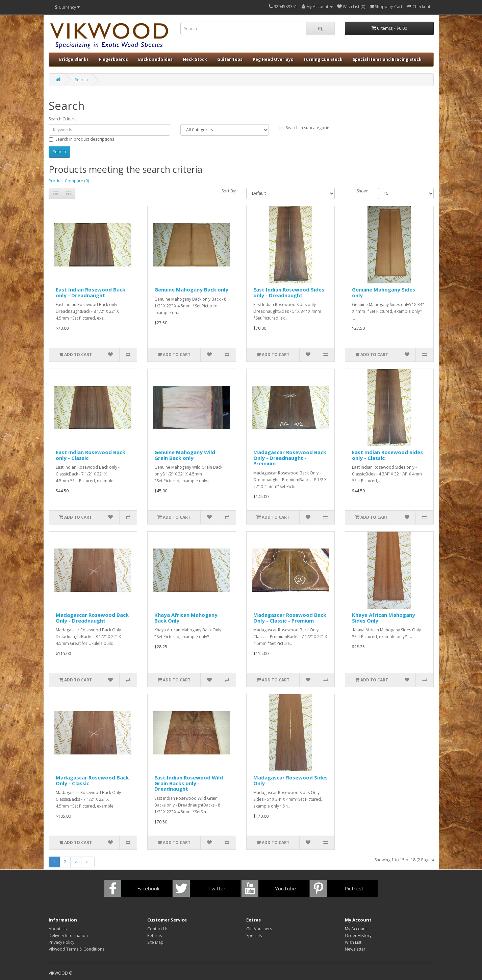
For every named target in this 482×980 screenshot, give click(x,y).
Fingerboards (113, 59)
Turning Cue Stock (323, 59)
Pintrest (354, 888)
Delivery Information (68, 936)
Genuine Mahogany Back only (191, 289)
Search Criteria (63, 119)
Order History (358, 936)
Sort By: (229, 191)
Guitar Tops (230, 59)
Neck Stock (195, 59)
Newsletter (355, 949)
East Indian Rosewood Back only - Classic (91, 455)
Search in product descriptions (81, 139)
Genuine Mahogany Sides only (384, 292)
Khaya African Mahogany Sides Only (384, 618)
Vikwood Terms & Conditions (77, 949)
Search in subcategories (305, 128)
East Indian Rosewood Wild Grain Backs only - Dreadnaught (189, 783)
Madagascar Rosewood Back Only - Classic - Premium (290, 618)
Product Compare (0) (69, 181)
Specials (254, 936)
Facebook (148, 888)
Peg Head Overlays (273, 59)
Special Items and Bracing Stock (387, 59)
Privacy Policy (61, 942)
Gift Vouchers (259, 929)
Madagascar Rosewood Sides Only (290, 780)
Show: (362, 191)
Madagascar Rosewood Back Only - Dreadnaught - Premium (290, 458)
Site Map (155, 942)
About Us (58, 929)
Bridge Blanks (74, 59)
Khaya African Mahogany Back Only (186, 618)
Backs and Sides (155, 59)
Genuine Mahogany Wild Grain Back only (185, 455)
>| (88, 862)
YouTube (285, 888)
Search (81, 80)
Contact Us (158, 929)
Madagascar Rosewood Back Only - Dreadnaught (92, 618)
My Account (356, 929)
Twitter (217, 888)
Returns (155, 936)
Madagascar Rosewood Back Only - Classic (92, 780)
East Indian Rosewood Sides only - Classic (387, 455)
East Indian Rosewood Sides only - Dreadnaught (289, 292)
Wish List (353, 942)
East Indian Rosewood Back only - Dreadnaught (91, 292)
